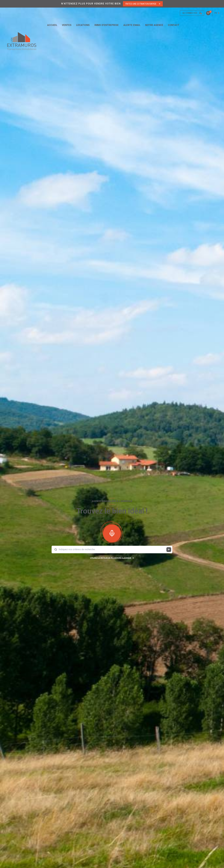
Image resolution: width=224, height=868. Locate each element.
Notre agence (154, 25)
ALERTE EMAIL (132, 25)
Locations (83, 25)
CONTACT (174, 25)
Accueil (52, 25)
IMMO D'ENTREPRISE (107, 25)
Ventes (67, 25)
